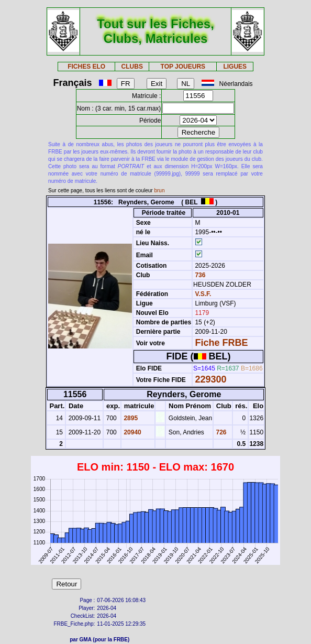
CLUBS (132, 67)
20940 (132, 432)
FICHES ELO (86, 67)
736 (199, 275)
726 (220, 432)
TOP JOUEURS (183, 67)
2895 (130, 418)
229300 (210, 379)
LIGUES (235, 67)
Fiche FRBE (221, 343)
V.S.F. (203, 294)
